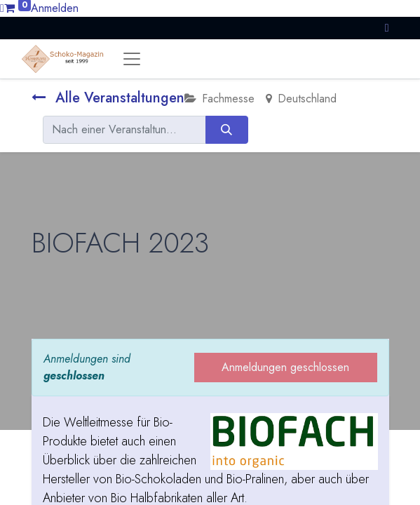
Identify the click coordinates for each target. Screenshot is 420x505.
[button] (387, 28)
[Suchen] (227, 130)
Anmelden (55, 8)
